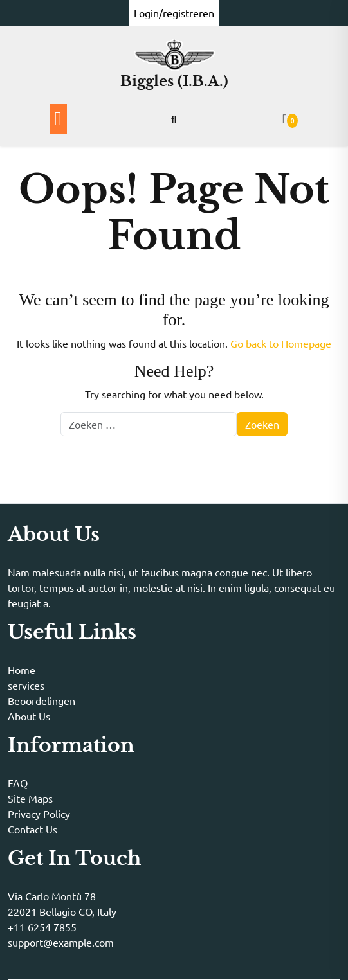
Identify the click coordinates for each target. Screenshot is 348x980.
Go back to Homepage (281, 343)
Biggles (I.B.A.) (174, 81)
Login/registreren (174, 13)
